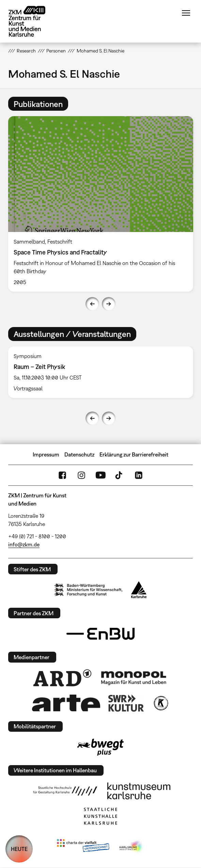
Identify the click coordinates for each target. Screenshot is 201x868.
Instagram (81, 475)
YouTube (100, 475)
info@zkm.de (24, 544)
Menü (186, 13)
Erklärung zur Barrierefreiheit (134, 454)
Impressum (46, 454)
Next (109, 304)
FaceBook (62, 475)
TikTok (120, 475)
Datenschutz (79, 454)
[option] (101, 204)
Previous (92, 304)
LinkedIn (139, 475)
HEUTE (19, 849)
